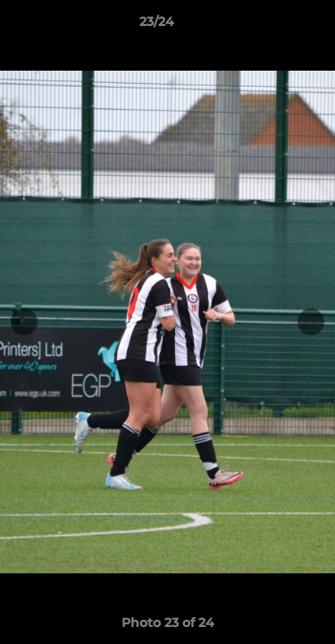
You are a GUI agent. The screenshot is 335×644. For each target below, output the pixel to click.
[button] (271, 26)
